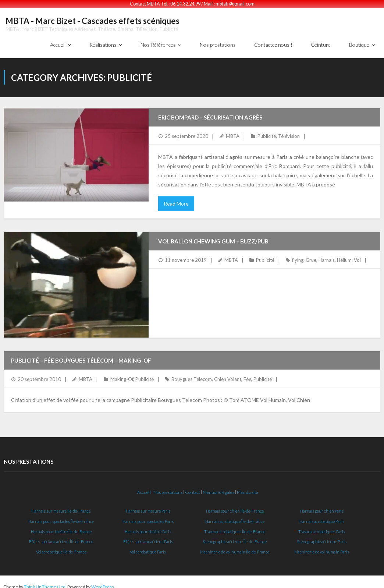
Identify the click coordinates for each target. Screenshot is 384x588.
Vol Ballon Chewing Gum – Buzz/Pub (213, 237)
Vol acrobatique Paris (148, 547)
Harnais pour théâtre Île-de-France (61, 527)
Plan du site (248, 488)
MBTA (233, 132)
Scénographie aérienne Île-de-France (235, 537)
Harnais (327, 256)
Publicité (267, 132)
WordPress (103, 582)
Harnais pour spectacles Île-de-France (61, 516)
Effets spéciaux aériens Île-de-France (61, 537)
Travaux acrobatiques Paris (322, 527)
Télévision (289, 132)
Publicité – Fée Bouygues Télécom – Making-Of (81, 356)
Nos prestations (168, 488)
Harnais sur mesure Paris (148, 506)
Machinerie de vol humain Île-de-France (235, 547)
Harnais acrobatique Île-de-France (235, 516)
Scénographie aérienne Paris (322, 537)
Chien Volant (228, 375)
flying (298, 256)
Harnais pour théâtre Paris (148, 527)
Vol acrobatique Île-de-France (61, 547)
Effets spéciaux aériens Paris (148, 537)
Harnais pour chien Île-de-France (235, 506)
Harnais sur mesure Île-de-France (61, 506)
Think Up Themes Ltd (45, 582)
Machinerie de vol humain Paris (322, 547)
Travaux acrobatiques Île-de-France (235, 527)
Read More (176, 199)
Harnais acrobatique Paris (322, 516)
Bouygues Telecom (192, 375)
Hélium (344, 256)
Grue (311, 256)
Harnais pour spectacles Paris (148, 516)
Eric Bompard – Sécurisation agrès (210, 113)
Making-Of (122, 375)
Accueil (144, 488)
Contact (193, 488)
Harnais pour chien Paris (322, 506)
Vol (357, 256)
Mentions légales (218, 488)
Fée (247, 375)
